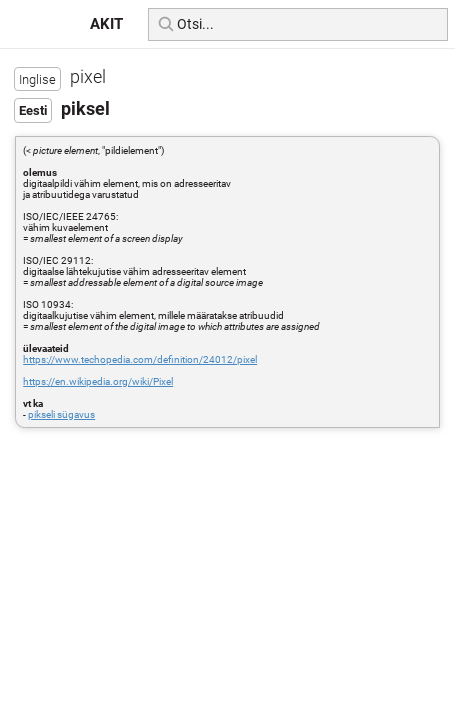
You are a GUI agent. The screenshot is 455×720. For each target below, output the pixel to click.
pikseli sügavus (61, 414)
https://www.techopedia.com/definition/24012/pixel (140, 359)
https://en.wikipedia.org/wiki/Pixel (98, 381)
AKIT (106, 24)
